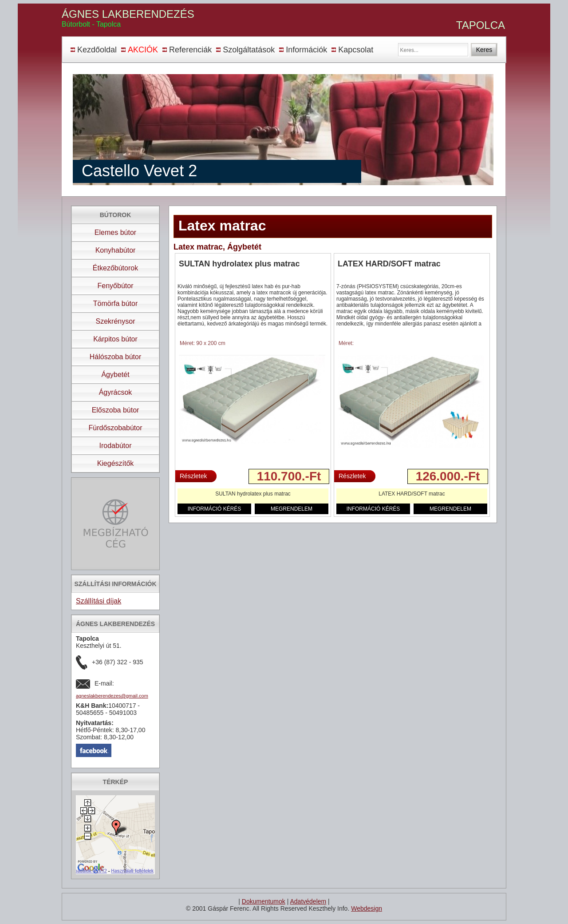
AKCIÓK (143, 50)
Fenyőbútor (116, 286)
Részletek (193, 476)
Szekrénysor (116, 321)
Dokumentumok (264, 901)
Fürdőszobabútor (116, 428)
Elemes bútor (115, 232)
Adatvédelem (308, 901)
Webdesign (367, 908)
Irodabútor (116, 446)
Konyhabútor (116, 250)
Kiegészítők (116, 463)
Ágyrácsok (116, 392)
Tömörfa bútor (115, 303)
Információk (306, 50)
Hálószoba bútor (116, 357)
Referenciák (190, 50)
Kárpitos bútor (115, 339)
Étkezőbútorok (115, 268)
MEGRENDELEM (292, 509)
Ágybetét (115, 375)
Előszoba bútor (116, 410)
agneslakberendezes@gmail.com (112, 696)
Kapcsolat (356, 50)
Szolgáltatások (249, 50)
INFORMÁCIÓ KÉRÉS (215, 509)
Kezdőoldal (97, 50)
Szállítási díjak (99, 601)
